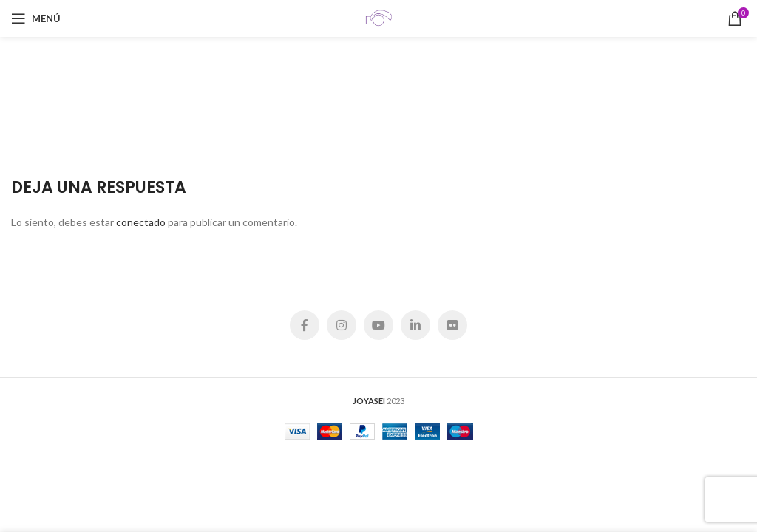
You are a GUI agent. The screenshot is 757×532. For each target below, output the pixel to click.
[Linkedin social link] (415, 325)
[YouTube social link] (378, 325)
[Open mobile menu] (36, 18)
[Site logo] (378, 17)
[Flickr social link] (452, 325)
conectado (141, 222)
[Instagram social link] (342, 325)
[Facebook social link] (305, 325)
